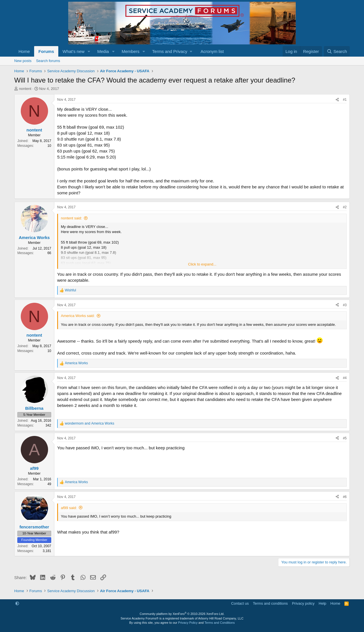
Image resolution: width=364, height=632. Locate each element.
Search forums (48, 61)
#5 (345, 438)
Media (103, 51)
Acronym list (212, 51)
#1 (345, 100)
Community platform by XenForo (182, 614)
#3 (345, 305)
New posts (23, 61)
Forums (46, 51)
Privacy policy (303, 603)
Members (131, 51)
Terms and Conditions (220, 623)
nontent (25, 89)
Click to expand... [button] (202, 264)
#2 (345, 207)
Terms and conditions (270, 603)
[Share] (337, 100)
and (90, 423)
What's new (74, 51)
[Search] (337, 51)
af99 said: (69, 508)
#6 (345, 497)
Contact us (240, 603)
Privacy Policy (188, 623)
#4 (345, 378)
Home (24, 51)
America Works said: (78, 316)
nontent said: (71, 218)
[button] (89, 51)
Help (323, 603)
